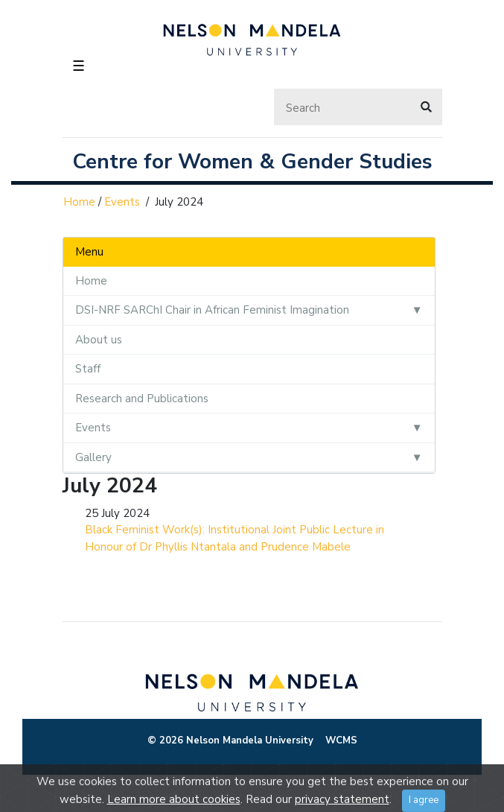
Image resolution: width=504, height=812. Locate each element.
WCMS (341, 740)
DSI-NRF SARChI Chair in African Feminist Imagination (212, 310)
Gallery (93, 457)
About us (99, 340)
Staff (88, 369)
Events (122, 202)
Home (79, 202)
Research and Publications (142, 399)
